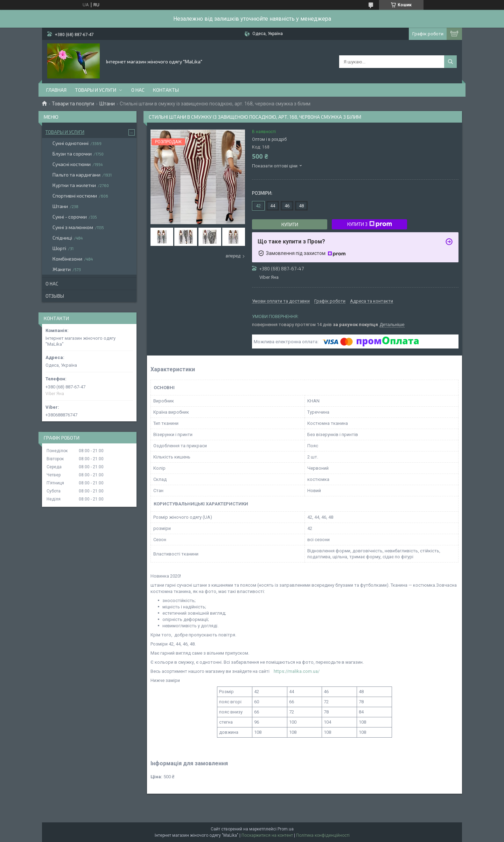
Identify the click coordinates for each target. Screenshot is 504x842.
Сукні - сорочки (70, 217)
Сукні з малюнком (73, 227)
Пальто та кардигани (76, 175)
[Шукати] (450, 62)
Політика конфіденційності (323, 835)
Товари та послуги (73, 104)
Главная (56, 90)
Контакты (166, 90)
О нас (138, 90)
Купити (290, 225)
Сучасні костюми (72, 164)
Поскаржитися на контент (267, 835)
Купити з (370, 224)
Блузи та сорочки (72, 154)
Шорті (59, 248)
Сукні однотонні (71, 143)
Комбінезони (67, 259)
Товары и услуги (96, 90)
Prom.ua (286, 829)
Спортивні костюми (75, 196)
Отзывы (55, 296)
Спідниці (62, 238)
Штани (107, 104)
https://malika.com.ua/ (297, 671)
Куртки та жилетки (74, 185)
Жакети (62, 269)
